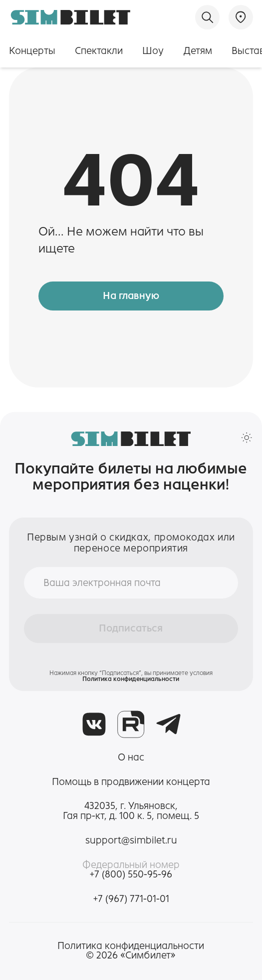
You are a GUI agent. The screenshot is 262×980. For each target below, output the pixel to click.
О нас (131, 757)
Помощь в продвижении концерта (131, 782)
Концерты (32, 51)
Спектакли (99, 51)
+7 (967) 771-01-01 (131, 899)
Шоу (153, 51)
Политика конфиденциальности (131, 679)
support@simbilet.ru (131, 840)
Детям (198, 51)
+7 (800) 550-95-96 (131, 874)
